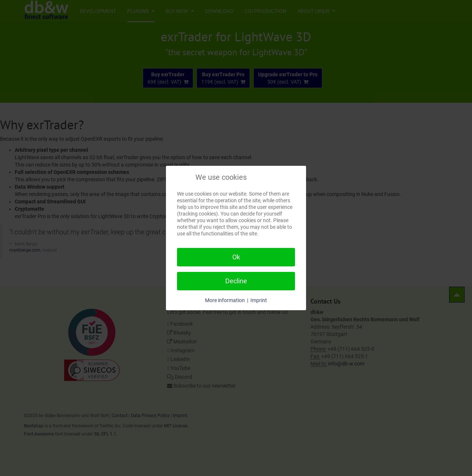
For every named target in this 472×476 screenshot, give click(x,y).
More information (225, 300)
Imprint (259, 300)
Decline (236, 281)
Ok (236, 257)
